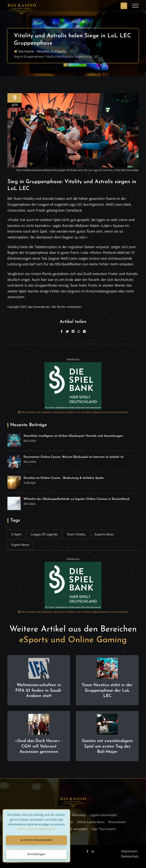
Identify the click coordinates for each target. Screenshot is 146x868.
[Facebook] (62, 332)
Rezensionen (117, 822)
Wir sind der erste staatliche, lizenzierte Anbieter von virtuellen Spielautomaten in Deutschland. (73, 412)
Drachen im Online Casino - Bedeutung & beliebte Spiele (64, 478)
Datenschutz (130, 856)
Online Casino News (91, 822)
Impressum (129, 851)
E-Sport (17, 534)
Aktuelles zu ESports (51, 51)
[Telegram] (84, 332)
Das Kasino (26, 51)
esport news (20, 545)
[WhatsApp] (79, 332)
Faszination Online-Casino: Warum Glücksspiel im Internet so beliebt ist (74, 457)
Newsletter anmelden (72, 829)
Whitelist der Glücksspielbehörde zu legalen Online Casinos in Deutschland (76, 499)
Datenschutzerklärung (30, 829)
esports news (104, 534)
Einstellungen (36, 854)
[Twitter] (67, 332)
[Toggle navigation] (135, 6)
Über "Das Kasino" (104, 829)
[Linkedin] (73, 332)
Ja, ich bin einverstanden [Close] (36, 840)
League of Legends (44, 534)
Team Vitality (76, 534)
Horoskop (79, 815)
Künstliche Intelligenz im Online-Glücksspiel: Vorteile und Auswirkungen (73, 436)
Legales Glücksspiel (103, 815)
